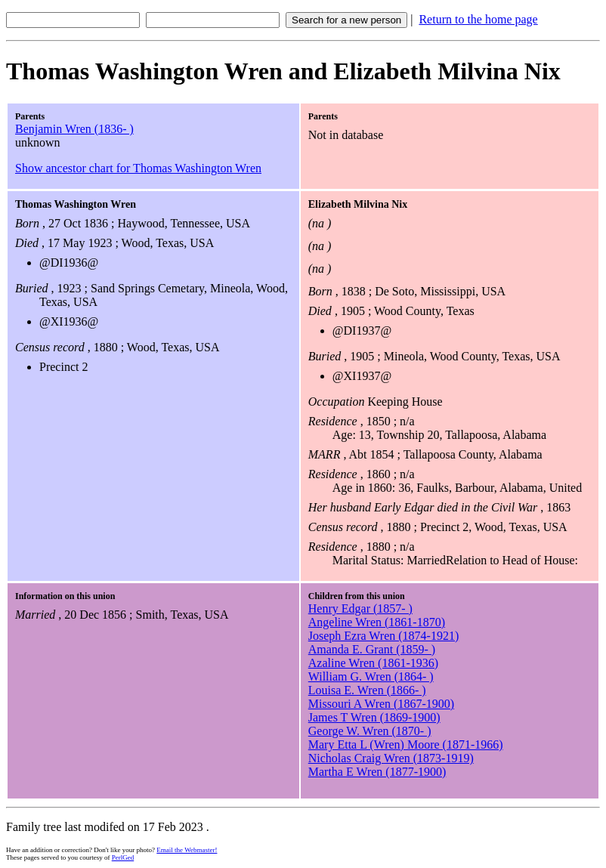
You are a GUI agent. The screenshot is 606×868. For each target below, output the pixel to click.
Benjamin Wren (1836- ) (74, 129)
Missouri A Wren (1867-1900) (381, 704)
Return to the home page (478, 19)
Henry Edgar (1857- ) (360, 609)
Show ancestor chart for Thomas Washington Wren (138, 168)
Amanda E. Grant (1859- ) (372, 649)
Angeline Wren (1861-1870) (377, 622)
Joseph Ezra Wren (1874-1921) (383, 636)
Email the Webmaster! (187, 850)
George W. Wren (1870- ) (370, 731)
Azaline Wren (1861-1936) (373, 663)
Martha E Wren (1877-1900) (377, 772)
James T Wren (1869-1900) (374, 717)
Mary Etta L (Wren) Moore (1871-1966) (406, 744)
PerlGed (123, 857)
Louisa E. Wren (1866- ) (367, 690)
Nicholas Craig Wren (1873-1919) (391, 758)
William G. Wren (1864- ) (371, 676)
